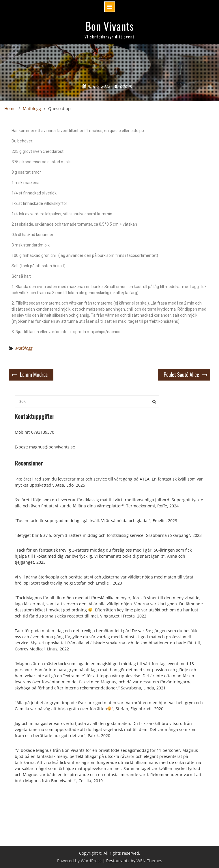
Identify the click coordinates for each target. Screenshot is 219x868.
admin (126, 86)
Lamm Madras (34, 374)
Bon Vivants (110, 26)
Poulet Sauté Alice (181, 374)
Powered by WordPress (79, 861)
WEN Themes (149, 861)
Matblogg (24, 348)
